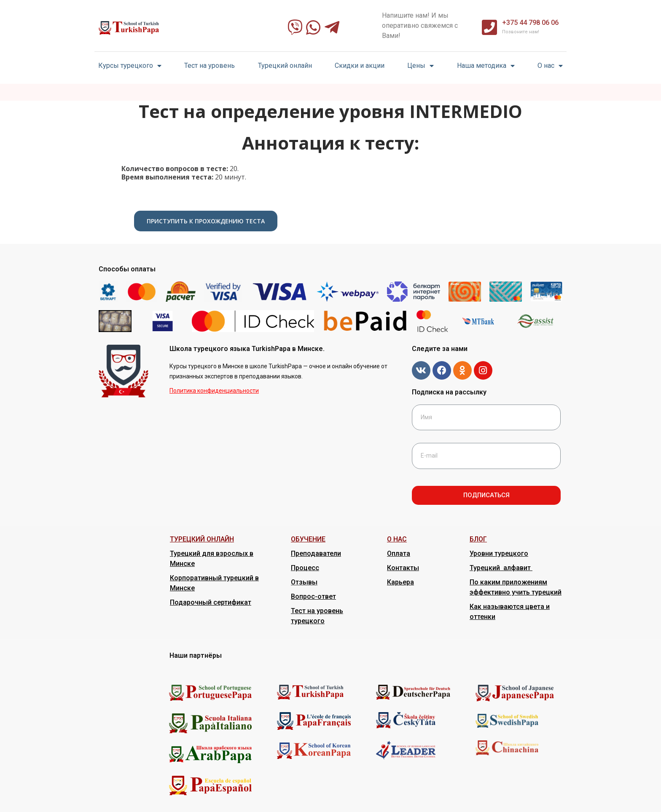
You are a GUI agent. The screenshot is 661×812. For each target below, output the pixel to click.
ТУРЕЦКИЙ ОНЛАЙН (202, 539)
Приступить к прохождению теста (206, 221)
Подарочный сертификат (211, 602)
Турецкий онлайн (285, 66)
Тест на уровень (210, 66)
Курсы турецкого (130, 66)
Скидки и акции (360, 66)
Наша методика (486, 66)
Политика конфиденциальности (214, 391)
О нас (550, 66)
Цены (421, 66)
